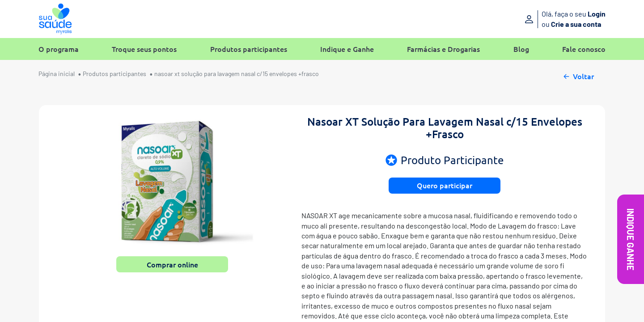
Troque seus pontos (144, 49)
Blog (521, 49)
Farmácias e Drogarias (443, 49)
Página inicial (57, 74)
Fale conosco (584, 49)
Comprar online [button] (172, 264)
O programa (59, 49)
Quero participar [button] (445, 185)
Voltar (578, 75)
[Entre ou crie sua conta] (540, 19)
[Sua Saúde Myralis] (55, 19)
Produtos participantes (249, 49)
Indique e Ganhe (347, 49)
